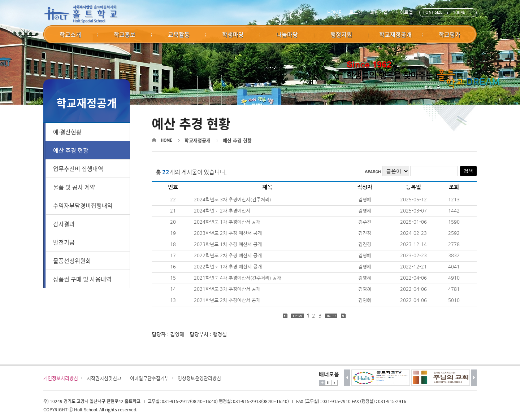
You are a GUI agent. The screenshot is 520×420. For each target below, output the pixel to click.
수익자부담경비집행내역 (83, 205)
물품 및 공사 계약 (74, 187)
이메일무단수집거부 (149, 378)
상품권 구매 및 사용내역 (82, 279)
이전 (347, 378)
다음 (474, 378)
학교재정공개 (198, 140)
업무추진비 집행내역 (78, 169)
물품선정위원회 (72, 261)
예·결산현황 (67, 132)
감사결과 (64, 224)
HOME (334, 12)
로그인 (356, 12)
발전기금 (64, 242)
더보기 (322, 383)
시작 (334, 383)
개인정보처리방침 (61, 378)
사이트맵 (404, 12)
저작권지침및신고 (104, 378)
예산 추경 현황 (71, 150)
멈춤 (328, 383)
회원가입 (379, 12)
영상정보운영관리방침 (199, 378)
